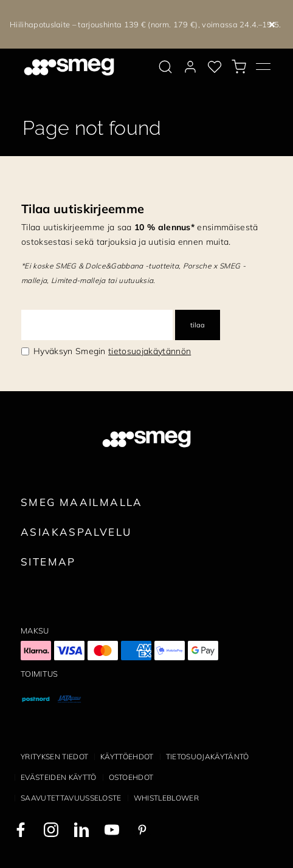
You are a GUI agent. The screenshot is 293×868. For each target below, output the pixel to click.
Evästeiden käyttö (58, 777)
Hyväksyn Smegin (112, 351)
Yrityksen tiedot (54, 757)
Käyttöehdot (127, 757)
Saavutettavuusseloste (71, 798)
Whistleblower (166, 798)
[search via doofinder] (165, 67)
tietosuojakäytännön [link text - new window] (150, 351)
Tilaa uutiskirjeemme (83, 209)
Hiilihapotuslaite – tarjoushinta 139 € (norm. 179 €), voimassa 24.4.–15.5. (146, 24)
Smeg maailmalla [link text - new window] (82, 502)
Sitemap (48, 562)
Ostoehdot (131, 777)
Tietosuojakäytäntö (208, 757)
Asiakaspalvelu (76, 532)
